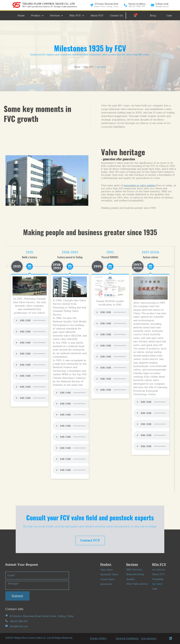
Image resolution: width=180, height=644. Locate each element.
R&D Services (134, 570)
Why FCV (77, 16)
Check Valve (108, 579)
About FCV (97, 16)
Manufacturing (135, 574)
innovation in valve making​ (139, 185)
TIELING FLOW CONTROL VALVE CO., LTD (49, 4)
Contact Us (116, 16)
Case (155, 589)
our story (157, 584)
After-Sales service (137, 584)
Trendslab (158, 579)
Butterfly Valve (109, 574)
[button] (7, 266)
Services (56, 16)
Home (21, 16)
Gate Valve (107, 570)
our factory (159, 570)
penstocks (106, 584)
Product (37, 16)
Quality (131, 579)
